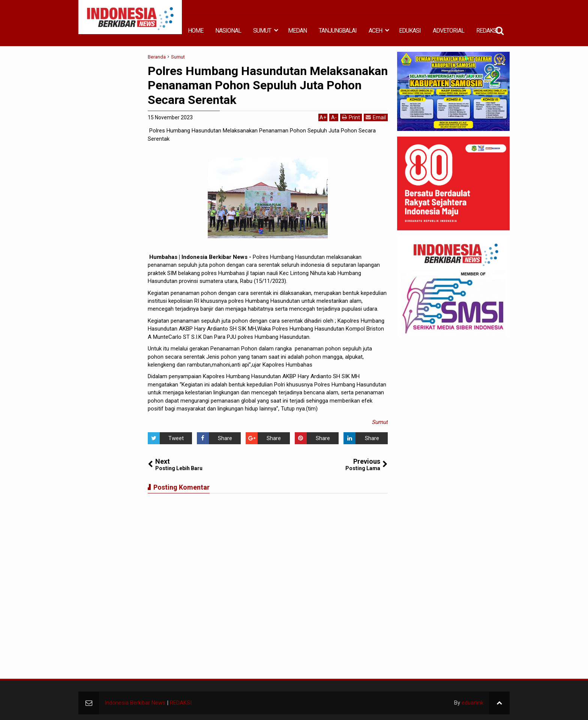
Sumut (380, 422)
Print (351, 117)
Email (376, 117)
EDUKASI (410, 31)
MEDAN (297, 31)
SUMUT (262, 31)
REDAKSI (487, 31)
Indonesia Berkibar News (135, 703)
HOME (196, 31)
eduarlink (472, 703)
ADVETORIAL (448, 31)
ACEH (375, 31)
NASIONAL (228, 31)
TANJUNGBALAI (338, 31)
